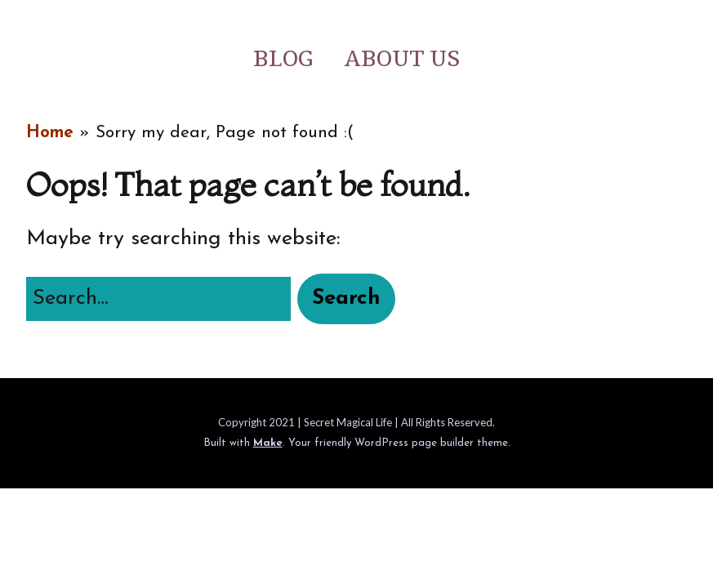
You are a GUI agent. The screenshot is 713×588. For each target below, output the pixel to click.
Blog (283, 59)
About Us (402, 59)
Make (268, 443)
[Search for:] (158, 299)
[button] (346, 299)
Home (50, 133)
